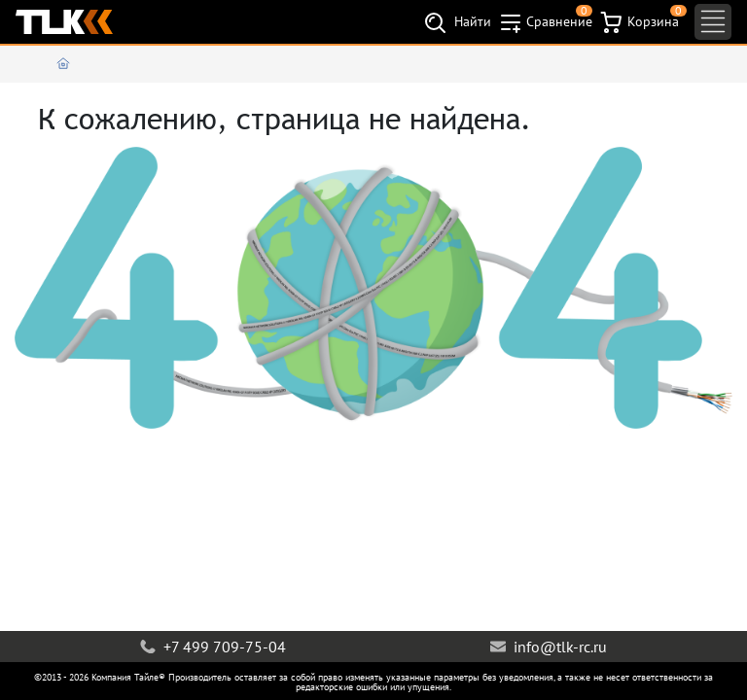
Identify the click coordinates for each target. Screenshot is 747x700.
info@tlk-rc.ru (549, 647)
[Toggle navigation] (713, 22)
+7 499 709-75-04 (213, 647)
